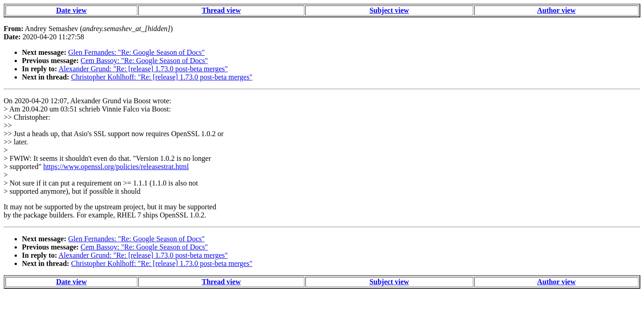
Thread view (221, 10)
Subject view (389, 10)
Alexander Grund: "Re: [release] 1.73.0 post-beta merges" (143, 69)
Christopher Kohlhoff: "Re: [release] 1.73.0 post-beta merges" (162, 77)
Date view (71, 10)
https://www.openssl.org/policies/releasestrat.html (116, 167)
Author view (557, 10)
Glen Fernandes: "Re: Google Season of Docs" (136, 52)
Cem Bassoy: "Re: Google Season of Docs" (144, 61)
